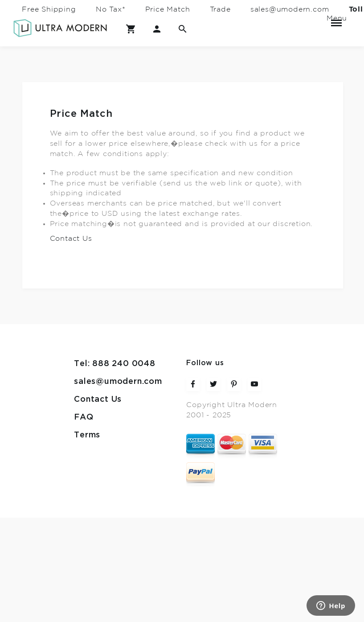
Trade (220, 9)
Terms (87, 435)
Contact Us (71, 239)
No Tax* (111, 9)
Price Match (168, 9)
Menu (336, 19)
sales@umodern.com (290, 9)
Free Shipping (49, 9)
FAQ (84, 417)
